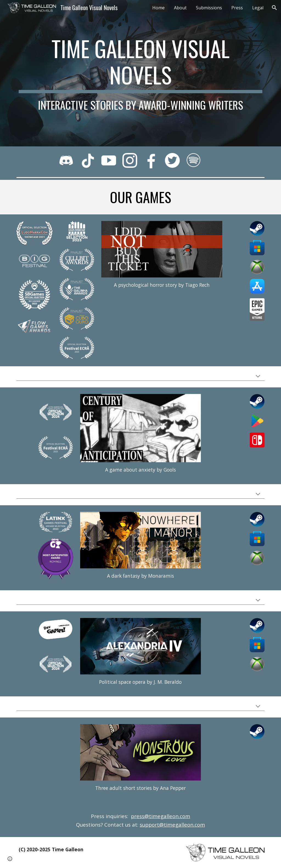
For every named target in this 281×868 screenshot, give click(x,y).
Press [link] (237, 8)
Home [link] (158, 8)
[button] (274, 8)
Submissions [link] (209, 8)
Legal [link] (258, 8)
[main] (141, 73)
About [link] (180, 8)
